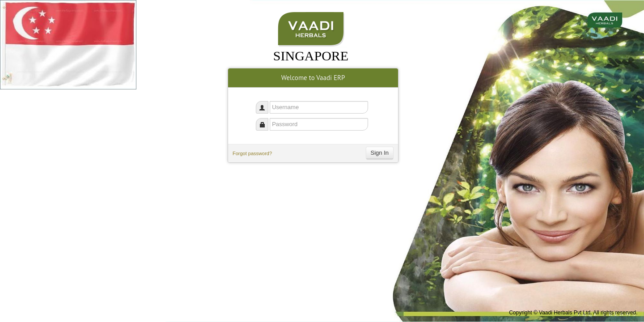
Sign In (380, 153)
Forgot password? (252, 153)
